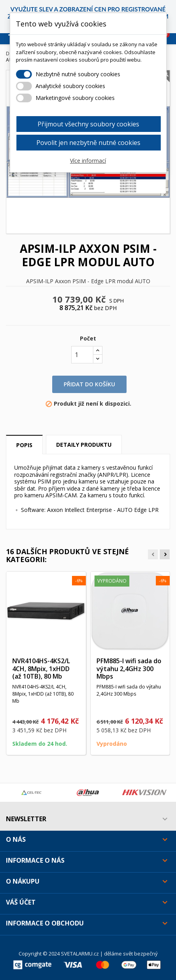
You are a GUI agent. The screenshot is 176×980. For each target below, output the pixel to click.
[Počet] (82, 355)
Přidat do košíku (89, 384)
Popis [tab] (24, 445)
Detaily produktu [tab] (84, 445)
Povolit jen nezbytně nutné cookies (88, 143)
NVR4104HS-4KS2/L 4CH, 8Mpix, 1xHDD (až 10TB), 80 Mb (41, 669)
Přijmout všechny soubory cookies (88, 124)
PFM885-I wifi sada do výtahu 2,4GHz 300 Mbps (129, 669)
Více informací (88, 161)
